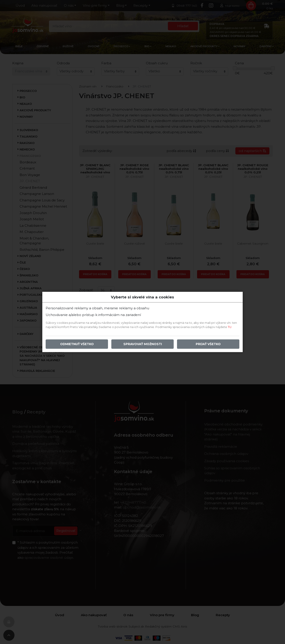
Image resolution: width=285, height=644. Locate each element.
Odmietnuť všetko (77, 344)
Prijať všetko (208, 344)
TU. (230, 327)
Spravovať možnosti (143, 344)
